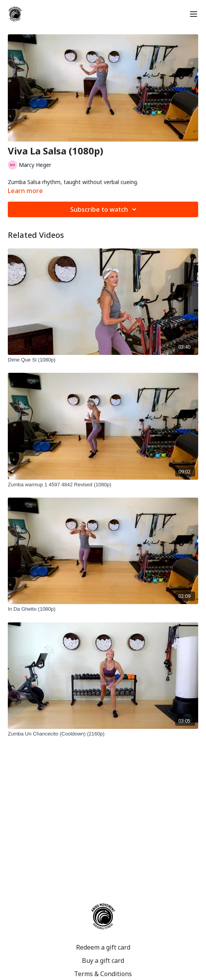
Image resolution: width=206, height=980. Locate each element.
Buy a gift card (103, 961)
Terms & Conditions (103, 974)
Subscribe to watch (105, 209)
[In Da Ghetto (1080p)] (103, 609)
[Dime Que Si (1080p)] (103, 360)
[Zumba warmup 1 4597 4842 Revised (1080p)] (103, 485)
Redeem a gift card (103, 947)
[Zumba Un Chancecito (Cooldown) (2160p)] (103, 734)
